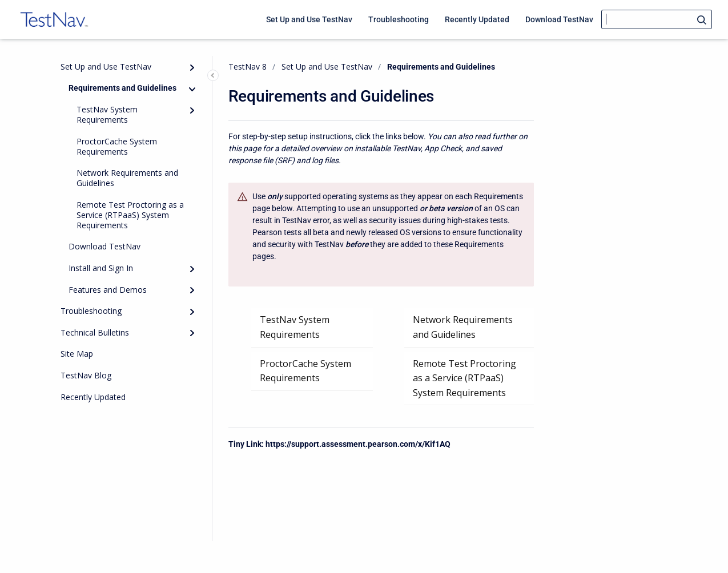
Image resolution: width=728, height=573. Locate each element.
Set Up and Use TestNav (106, 66)
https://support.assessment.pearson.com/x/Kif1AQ (358, 444)
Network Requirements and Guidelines (127, 178)
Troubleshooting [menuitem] (399, 19)
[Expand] (192, 67)
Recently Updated (93, 397)
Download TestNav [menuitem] (559, 19)
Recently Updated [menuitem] (477, 19)
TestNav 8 (248, 66)
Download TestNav (104, 246)
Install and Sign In (101, 268)
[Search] (657, 19)
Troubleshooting (91, 311)
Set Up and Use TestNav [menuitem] (309, 19)
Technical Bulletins (95, 332)
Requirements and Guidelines (122, 88)
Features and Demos (108, 290)
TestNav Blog (86, 375)
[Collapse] (192, 89)
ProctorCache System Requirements (117, 146)
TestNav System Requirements (107, 114)
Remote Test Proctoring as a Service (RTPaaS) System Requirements (130, 215)
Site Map (77, 354)
